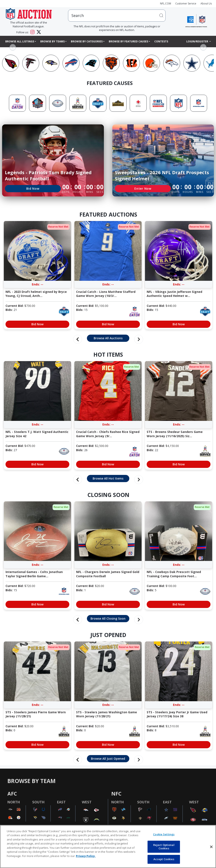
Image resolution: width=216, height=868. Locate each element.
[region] (108, 846)
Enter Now (143, 188)
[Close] (211, 847)
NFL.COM (166, 3)
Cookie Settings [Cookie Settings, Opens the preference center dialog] (164, 834)
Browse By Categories (87, 41)
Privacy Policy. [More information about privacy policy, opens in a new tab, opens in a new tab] (86, 856)
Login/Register (198, 41)
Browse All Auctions (108, 338)
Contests (161, 41)
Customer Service (186, 3)
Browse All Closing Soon (108, 618)
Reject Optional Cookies (164, 847)
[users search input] (117, 16)
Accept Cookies (164, 859)
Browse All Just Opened (108, 759)
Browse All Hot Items (108, 478)
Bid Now (33, 188)
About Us (206, 3)
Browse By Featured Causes (128, 41)
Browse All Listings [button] (20, 41)
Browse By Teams (52, 41)
